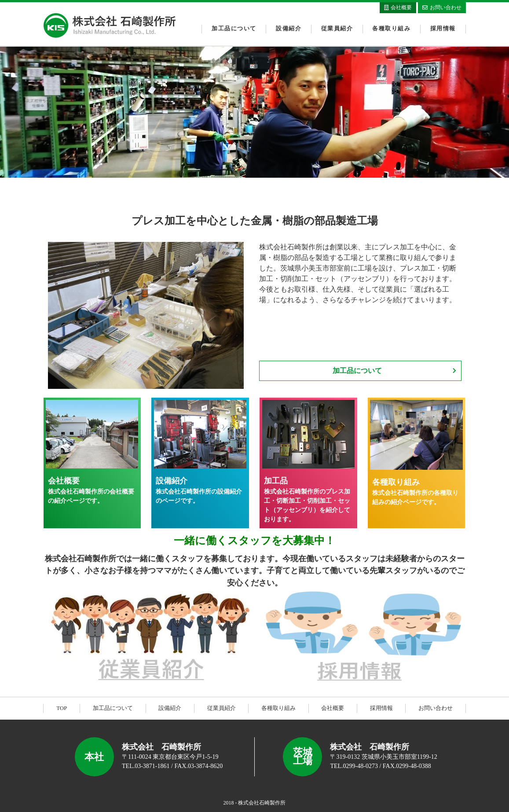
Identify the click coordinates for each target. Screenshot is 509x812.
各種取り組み (391, 29)
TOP (62, 708)
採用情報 (443, 29)
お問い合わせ (436, 708)
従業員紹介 (337, 29)
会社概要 (333, 708)
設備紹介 (289, 29)
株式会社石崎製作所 (110, 26)
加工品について (234, 29)
